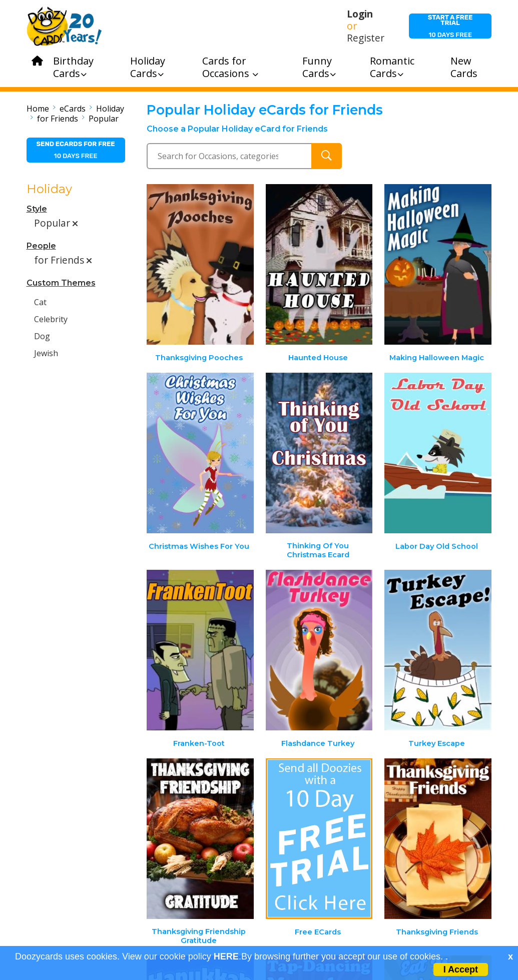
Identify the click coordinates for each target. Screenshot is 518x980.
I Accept (461, 969)
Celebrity (51, 319)
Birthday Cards (73, 67)
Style (37, 209)
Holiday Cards (148, 67)
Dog (42, 336)
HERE (226, 956)
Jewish (46, 353)
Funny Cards (319, 67)
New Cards (464, 67)
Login (360, 14)
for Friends (58, 119)
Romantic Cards (392, 67)
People (41, 246)
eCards (73, 109)
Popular (104, 119)
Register (366, 38)
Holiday (110, 109)
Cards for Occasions (230, 67)
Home (38, 109)
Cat (40, 302)
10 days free (450, 26)
